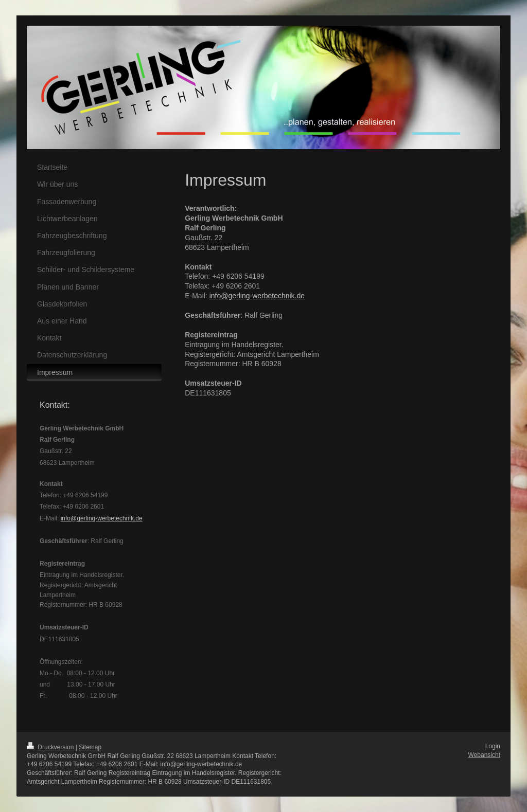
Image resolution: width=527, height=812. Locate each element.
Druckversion (51, 747)
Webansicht (484, 755)
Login (493, 746)
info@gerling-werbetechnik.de (257, 296)
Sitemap (90, 747)
